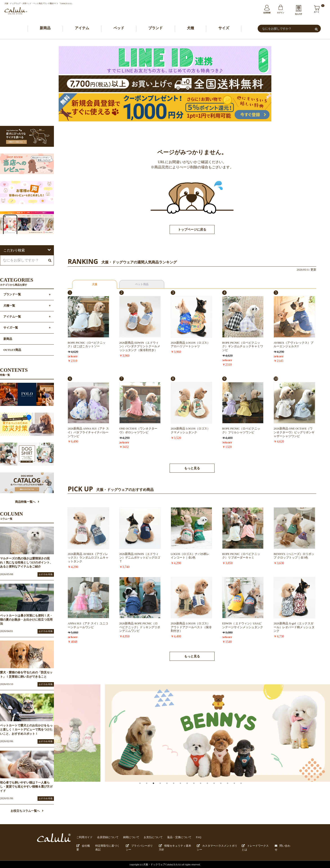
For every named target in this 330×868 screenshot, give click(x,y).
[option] (192, 733)
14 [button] (232, 788)
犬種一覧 (9, 306)
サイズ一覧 (11, 328)
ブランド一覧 (12, 295)
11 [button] (212, 788)
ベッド (119, 28)
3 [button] (158, 788)
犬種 (190, 28)
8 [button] (192, 788)
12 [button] (219, 788)
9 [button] (199, 788)
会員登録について (106, 838)
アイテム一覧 (12, 317)
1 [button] (145, 788)
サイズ (224, 28)
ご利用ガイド (84, 838)
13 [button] (226, 788)
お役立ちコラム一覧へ (27, 811)
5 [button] (172, 788)
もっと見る (192, 469)
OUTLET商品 (12, 350)
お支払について (148, 838)
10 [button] (205, 788)
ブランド (155, 28)
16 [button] (246, 788)
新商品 (45, 28)
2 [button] (151, 788)
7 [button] (185, 788)
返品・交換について (172, 838)
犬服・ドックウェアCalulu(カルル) (162, 864)
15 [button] (239, 788)
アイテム (82, 28)
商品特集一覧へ (27, 502)
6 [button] (178, 788)
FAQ (190, 838)
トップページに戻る (192, 230)
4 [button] (165, 788)
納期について (127, 838)
